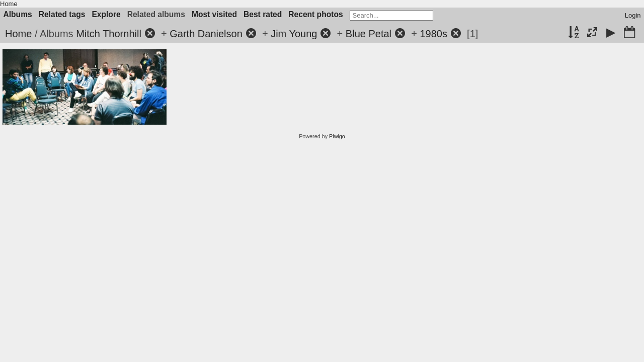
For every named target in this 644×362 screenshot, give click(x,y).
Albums (18, 14)
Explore (106, 14)
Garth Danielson (206, 34)
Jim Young (294, 34)
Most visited (214, 14)
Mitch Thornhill (109, 34)
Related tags (62, 14)
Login (633, 15)
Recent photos (315, 14)
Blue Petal (369, 34)
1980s (433, 34)
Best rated (263, 14)
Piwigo (337, 136)
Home (9, 4)
